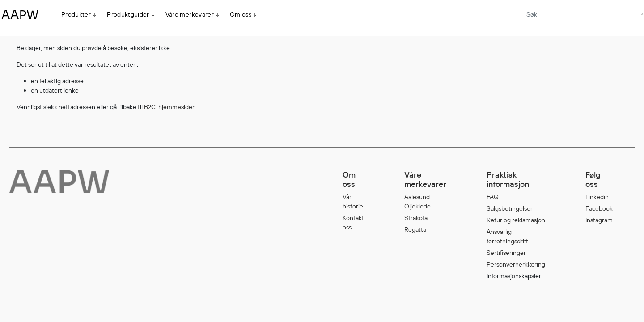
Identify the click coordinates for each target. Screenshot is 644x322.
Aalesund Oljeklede (417, 201)
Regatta (415, 229)
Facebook (599, 208)
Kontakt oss (353, 222)
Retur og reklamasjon (516, 220)
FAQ (493, 197)
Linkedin (597, 197)
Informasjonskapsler (514, 276)
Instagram (599, 220)
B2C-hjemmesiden (170, 107)
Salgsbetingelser (510, 208)
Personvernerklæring (516, 264)
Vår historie (353, 201)
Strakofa (416, 218)
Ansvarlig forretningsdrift (507, 236)
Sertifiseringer (506, 253)
